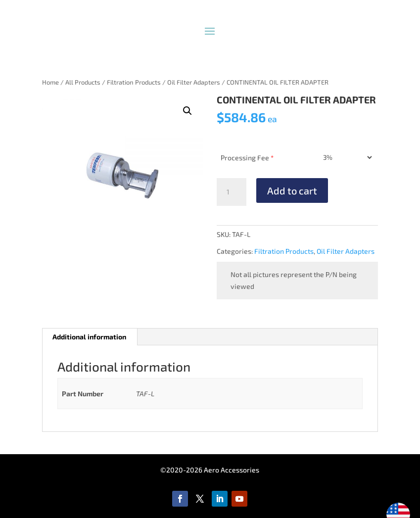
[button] (187, 111)
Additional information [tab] (89, 337)
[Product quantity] (232, 192)
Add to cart (292, 190)
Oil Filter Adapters (194, 82)
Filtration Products (134, 82)
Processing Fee (247, 158)
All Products (83, 82)
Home (50, 82)
